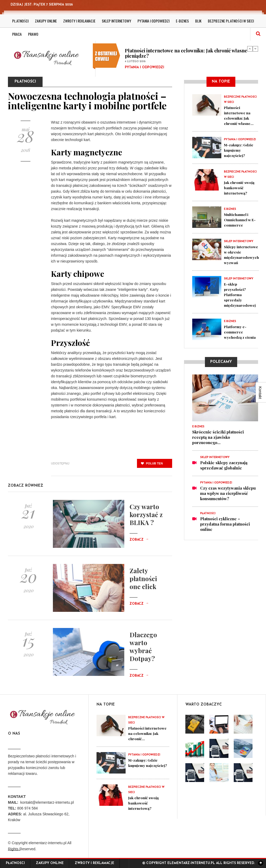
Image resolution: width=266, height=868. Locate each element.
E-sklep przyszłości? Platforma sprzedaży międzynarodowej (241, 295)
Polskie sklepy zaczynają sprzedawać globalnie (224, 470)
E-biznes (182, 21)
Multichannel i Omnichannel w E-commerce (239, 220)
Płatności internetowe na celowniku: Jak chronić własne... (240, 115)
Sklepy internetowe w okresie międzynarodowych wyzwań (243, 255)
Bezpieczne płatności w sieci (231, 21)
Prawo (33, 34)
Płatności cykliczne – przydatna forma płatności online (225, 529)
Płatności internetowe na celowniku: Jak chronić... (143, 736)
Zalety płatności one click (143, 578)
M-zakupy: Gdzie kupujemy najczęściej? (240, 150)
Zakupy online (46, 21)
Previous (250, 49)
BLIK (198, 21)
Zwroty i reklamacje (79, 21)
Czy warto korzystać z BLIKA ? (146, 514)
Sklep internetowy (116, 21)
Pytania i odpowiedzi (153, 21)
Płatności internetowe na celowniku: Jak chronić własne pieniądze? (186, 53)
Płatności (20, 21)
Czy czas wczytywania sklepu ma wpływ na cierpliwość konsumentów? (228, 498)
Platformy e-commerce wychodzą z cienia (236, 334)
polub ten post (152, 465)
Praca (17, 34)
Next (255, 49)
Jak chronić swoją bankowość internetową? (241, 188)
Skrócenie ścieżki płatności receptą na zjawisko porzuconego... (218, 442)
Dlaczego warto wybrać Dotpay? (143, 647)
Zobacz (139, 540)
